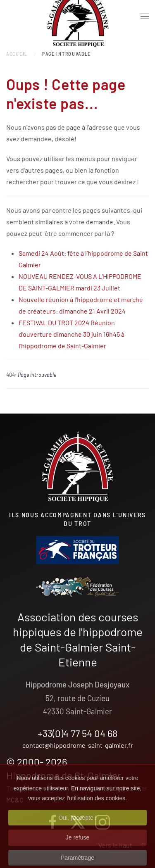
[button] (145, 17)
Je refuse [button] (78, 846)
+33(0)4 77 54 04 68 (78, 733)
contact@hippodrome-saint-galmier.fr (78, 745)
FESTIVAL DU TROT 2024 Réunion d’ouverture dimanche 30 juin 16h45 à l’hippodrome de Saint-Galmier (72, 334)
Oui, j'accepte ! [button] (77, 825)
